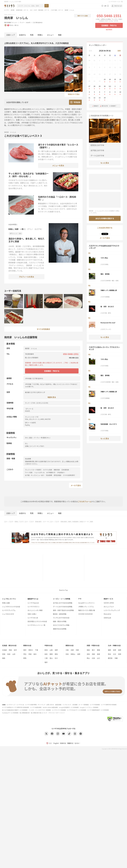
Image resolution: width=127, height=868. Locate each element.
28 (95, 87)
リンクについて (67, 705)
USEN (4, 705)
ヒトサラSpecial (33, 603)
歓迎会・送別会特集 (60, 614)
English (56, 743)
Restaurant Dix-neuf (108, 323)
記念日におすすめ (97, 145)
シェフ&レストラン (9, 599)
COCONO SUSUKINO (86, 614)
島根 (98, 654)
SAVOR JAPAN (109, 603)
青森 (10, 650)
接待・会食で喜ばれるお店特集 (63, 610)
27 (89, 87)
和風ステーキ (84, 522)
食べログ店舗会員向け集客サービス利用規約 (15, 710)
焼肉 (6, 22)
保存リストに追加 (83, 16)
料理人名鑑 (6, 603)
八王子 (21, 522)
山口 (98, 658)
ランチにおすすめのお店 (61, 618)
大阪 (67, 650)
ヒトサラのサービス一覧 (116, 2)
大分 (115, 654)
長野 (56, 650)
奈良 (67, 654)
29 (100, 87)
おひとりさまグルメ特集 (61, 625)
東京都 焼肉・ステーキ (22, 10)
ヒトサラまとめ (33, 618)
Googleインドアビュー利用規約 (89, 707)
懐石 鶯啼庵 (105, 274)
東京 (25, 650)
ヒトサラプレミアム (9, 610)
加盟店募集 (58, 705)
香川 (93, 650)
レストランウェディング (112, 610)
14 (105, 99)
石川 (56, 658)
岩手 (15, 650)
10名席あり (61, 472)
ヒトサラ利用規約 (95, 705)
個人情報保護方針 (25, 713)
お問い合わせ (50, 705)
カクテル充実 (48, 470)
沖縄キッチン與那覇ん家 (109, 290)
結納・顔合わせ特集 (60, 622)
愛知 (56, 654)
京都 (77, 650)
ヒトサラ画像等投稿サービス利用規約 (98, 710)
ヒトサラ (7, 10)
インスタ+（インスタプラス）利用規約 (40, 710)
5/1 (110, 87)
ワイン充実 (29, 472)
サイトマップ (41, 705)
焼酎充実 (57, 470)
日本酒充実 (65, 470)
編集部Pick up (33, 599)
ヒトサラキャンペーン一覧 (36, 625)
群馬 (25, 658)
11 (89, 99)
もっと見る (105, 163)
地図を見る (52, 397)
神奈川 (31, 650)
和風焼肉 (75, 522)
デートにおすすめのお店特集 (63, 607)
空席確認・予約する (109, 25)
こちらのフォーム (84, 501)
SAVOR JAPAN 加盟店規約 (50, 707)
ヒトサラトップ (11, 705)
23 (105, 81)
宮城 (4, 654)
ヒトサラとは (20, 705)
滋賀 (79, 654)
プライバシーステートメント (57, 713)
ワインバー (14, 22)
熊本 (109, 654)
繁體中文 (70, 743)
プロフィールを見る (26, 277)
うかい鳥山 (104, 258)
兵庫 (72, 650)
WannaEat (107, 614)
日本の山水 (107, 618)
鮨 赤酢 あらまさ (107, 306)
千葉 (37, 650)
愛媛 (98, 650)
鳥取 (93, 654)
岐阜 (46, 654)
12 (95, 99)
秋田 (9, 654)
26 (120, 81)
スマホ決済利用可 (69, 475)
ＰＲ (80, 599)
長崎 (120, 650)
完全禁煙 (49, 475)
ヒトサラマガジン (34, 607)
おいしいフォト (109, 607)
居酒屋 (9, 22)
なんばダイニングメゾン (86, 603)
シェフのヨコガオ (8, 614)
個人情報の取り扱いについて (39, 713)
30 (105, 87)
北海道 (4, 650)
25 (115, 81)
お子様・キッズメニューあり (35, 475)
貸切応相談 (57, 475)
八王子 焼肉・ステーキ (57, 10)
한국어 (77, 743)
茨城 (30, 654)
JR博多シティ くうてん (86, 607)
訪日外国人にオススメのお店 (37, 622)
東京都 (13, 10)
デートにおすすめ (97, 155)
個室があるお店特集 (60, 629)
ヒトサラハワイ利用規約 (59, 710)
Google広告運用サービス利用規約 (69, 707)
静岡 (51, 654)
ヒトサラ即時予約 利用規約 (109, 705)
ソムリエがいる (39, 472)
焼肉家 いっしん (16, 18)
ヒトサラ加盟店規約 (36, 707)
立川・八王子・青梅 (11, 522)
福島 (4, 658)
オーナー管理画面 (84, 705)
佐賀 (115, 650)
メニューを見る (58, 165)
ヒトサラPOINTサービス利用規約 (77, 710)
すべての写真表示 (43, 329)
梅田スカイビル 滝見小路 (87, 610)
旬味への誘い (32, 614)
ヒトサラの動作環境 (31, 705)
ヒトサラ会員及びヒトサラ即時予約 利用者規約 (16, 707)
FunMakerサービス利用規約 (10, 713)
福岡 (109, 650)
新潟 (46, 650)
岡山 (88, 658)
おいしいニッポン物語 (35, 610)
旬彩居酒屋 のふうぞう (109, 424)
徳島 (88, 650)
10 (120, 93)
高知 (88, 654)
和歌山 (73, 654)
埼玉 (25, 654)
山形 (14, 654)
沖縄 (116, 658)
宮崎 (120, 654)
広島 (93, 658)
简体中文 (63, 743)
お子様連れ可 (51, 472)
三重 (46, 658)
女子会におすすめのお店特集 (63, 603)
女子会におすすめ (97, 150)
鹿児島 (110, 658)
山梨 (51, 650)
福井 (46, 662)
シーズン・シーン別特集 (62, 599)
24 (110, 81)
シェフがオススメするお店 (11, 607)
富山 (51, 658)
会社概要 (75, 705)
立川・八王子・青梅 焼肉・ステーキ (40, 10)
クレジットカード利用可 (33, 470)
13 (100, 99)
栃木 (35, 654)
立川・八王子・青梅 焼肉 (58, 522)
